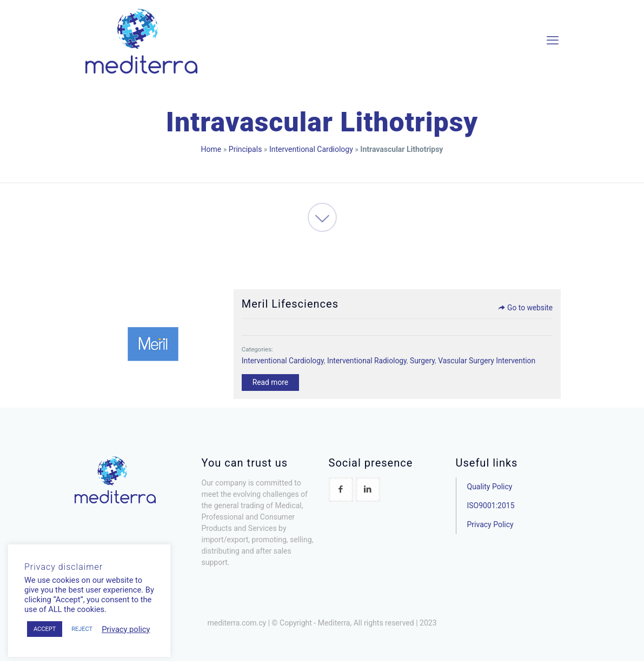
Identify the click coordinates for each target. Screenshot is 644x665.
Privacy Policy (490, 528)
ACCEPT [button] (45, 629)
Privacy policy (126, 629)
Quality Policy (490, 490)
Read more (270, 384)
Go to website (522, 309)
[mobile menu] (553, 41)
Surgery (425, 362)
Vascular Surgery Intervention (490, 362)
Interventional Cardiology (311, 149)
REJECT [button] (82, 629)
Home (211, 149)
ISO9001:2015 (491, 509)
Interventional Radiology (368, 362)
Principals (245, 149)
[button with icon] (341, 493)
